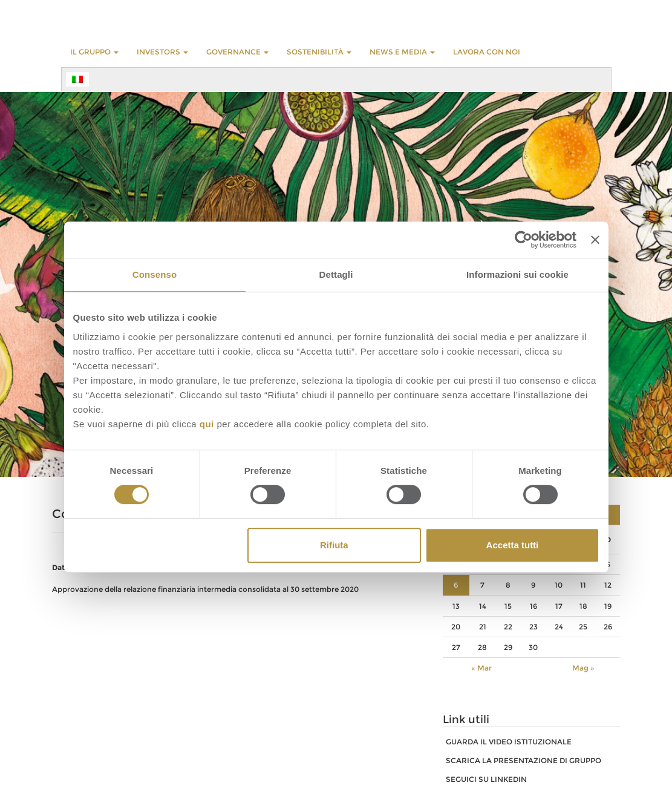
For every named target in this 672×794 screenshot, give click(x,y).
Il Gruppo (94, 52)
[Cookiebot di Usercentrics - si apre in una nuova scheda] (524, 240)
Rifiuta (334, 545)
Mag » (583, 668)
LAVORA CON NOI (487, 52)
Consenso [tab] (155, 274)
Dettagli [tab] (336, 274)
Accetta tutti (513, 545)
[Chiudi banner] (595, 240)
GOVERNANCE (237, 52)
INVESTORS (162, 52)
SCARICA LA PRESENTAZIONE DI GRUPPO (524, 760)
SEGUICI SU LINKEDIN (486, 779)
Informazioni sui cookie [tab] (517, 274)
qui (207, 424)
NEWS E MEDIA (402, 52)
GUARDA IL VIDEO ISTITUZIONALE (509, 742)
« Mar (481, 668)
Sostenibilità (319, 52)
